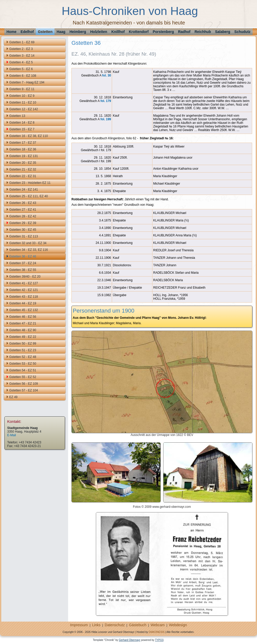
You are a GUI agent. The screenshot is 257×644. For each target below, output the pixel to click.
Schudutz (242, 32)
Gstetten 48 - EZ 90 (23, 330)
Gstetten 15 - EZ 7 (22, 129)
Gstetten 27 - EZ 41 (23, 210)
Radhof (184, 32)
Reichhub (203, 32)
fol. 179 (106, 101)
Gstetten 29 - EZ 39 (23, 223)
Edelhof (27, 32)
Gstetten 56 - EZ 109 (24, 384)
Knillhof (118, 32)
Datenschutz (115, 625)
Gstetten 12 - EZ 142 (24, 109)
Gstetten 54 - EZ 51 (23, 370)
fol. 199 (106, 119)
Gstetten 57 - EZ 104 (24, 390)
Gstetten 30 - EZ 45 (23, 230)
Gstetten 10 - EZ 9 (22, 96)
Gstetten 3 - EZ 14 (22, 56)
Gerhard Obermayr (130, 640)
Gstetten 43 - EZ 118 (24, 297)
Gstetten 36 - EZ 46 (23, 256)
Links (96, 625)
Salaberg (223, 32)
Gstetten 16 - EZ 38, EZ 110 (29, 136)
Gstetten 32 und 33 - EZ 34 (28, 243)
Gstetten (45, 32)
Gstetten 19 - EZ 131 (24, 156)
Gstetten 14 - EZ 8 (22, 123)
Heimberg (78, 32)
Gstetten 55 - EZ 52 (23, 377)
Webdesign (178, 625)
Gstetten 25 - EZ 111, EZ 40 (29, 196)
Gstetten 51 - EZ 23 (23, 350)
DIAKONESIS (157, 632)
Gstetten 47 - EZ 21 (23, 323)
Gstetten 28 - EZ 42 (23, 216)
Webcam (158, 625)
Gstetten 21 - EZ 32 (23, 169)
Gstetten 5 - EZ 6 (21, 69)
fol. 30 (107, 75)
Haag (61, 32)
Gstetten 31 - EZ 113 (24, 236)
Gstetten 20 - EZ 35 (23, 163)
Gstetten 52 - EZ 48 (23, 357)
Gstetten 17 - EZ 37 (23, 143)
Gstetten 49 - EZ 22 (23, 337)
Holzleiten (99, 32)
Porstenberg (163, 32)
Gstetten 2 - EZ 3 (21, 49)
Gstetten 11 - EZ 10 (23, 102)
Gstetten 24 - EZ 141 (24, 190)
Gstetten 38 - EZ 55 (23, 270)
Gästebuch (138, 625)
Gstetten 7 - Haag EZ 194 (27, 82)
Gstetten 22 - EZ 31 (23, 176)
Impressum (79, 625)
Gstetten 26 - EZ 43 (23, 203)
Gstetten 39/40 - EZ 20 (25, 277)
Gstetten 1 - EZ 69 (22, 42)
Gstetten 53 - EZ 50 (23, 364)
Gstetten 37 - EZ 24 (23, 263)
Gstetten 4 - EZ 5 (21, 62)
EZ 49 (13, 397)
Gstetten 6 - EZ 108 (23, 76)
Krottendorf (139, 32)
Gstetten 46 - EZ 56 (23, 317)
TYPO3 (159, 640)
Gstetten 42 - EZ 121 (24, 290)
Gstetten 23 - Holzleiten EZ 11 (30, 183)
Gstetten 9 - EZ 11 (22, 89)
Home (11, 32)
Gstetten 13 (17, 116)
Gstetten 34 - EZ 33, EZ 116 (29, 250)
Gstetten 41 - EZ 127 (24, 283)
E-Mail (12, 435)
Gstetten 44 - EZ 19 (23, 303)
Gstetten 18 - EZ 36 (23, 149)
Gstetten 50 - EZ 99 (23, 344)
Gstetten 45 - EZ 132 (24, 310)
